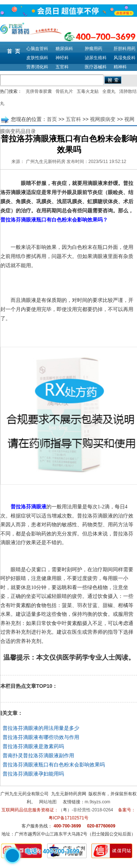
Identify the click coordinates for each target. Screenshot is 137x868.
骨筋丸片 (64, 91)
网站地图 (48, 802)
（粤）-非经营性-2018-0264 (86, 810)
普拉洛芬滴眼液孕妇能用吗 (33, 774)
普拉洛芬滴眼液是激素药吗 (33, 746)
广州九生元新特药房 (46, 162)
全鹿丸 (109, 91)
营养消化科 (37, 67)
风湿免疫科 (125, 58)
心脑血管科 (37, 49)
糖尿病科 (64, 49)
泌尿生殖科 (96, 58)
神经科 (62, 58)
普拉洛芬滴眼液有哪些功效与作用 (41, 737)
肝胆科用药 (125, 49)
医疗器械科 (96, 67)
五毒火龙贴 (88, 91)
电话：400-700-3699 (52, 851)
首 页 (14, 51)
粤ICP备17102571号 (68, 818)
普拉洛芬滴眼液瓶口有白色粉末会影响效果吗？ (54, 220)
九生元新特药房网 (69, 794)
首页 (52, 119)
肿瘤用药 (94, 49)
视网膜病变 (103, 119)
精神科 (120, 67)
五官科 (62, 67)
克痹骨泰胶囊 (39, 91)
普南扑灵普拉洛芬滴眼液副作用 (38, 755)
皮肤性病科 (37, 58)
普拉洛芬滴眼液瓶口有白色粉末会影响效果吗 (54, 765)
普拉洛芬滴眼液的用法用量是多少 (41, 728)
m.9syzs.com (98, 802)
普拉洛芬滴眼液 (28, 507)
